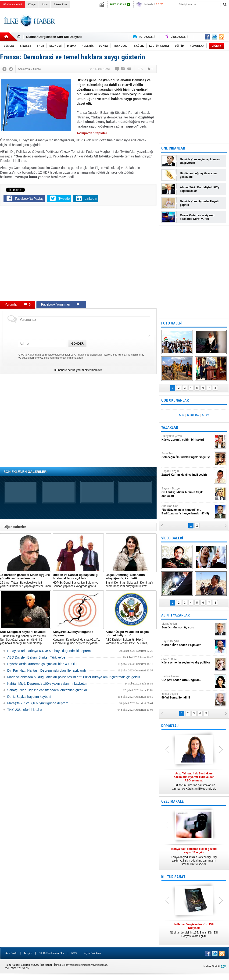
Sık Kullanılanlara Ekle (52, 953)
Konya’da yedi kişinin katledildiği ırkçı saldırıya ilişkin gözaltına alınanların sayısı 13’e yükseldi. (194, 857)
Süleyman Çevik (187, 438)
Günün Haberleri (13, 4)
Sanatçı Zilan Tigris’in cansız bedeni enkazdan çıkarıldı (47, 690)
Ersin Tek (187, 455)
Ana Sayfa (11, 953)
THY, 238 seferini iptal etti (26, 710)
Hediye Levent (187, 678)
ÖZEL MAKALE (172, 801)
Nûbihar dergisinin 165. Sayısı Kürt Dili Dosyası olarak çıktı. (194, 930)
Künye (32, 4)
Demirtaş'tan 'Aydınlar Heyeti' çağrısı (200, 203)
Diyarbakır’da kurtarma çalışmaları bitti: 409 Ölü (42, 664)
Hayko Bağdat (187, 643)
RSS (74, 953)
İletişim (28, 953)
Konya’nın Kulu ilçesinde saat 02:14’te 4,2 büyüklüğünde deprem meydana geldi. (78, 638)
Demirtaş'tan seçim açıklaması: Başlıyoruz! (201, 161)
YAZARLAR (170, 427)
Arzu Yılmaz (187, 661)
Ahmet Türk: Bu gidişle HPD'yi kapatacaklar (200, 189)
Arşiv (45, 4)
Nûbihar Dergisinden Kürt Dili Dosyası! (54, 37)
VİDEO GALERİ (172, 538)
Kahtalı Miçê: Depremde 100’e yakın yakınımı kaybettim (48, 684)
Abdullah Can (187, 510)
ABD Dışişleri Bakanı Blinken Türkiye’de (36, 657)
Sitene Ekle (60, 4)
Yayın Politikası (92, 953)
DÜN (182, 415)
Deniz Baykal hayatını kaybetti (29, 697)
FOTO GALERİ (172, 323)
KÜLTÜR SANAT (173, 877)
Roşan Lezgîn (187, 473)
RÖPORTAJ (170, 726)
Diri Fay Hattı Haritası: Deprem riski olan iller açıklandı (47, 670)
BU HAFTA (193, 415)
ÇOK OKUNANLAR (175, 400)
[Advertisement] (144, 24)
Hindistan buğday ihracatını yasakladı (198, 175)
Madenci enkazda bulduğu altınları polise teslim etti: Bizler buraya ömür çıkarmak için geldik (74, 677)
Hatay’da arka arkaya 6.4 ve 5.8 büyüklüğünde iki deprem (49, 651)
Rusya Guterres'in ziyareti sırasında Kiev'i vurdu (197, 217)
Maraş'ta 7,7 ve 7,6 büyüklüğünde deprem (38, 703)
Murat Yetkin (187, 626)
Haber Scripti (212, 966)
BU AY (205, 415)
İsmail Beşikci (187, 696)
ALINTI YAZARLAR (175, 615)
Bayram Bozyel (187, 492)
